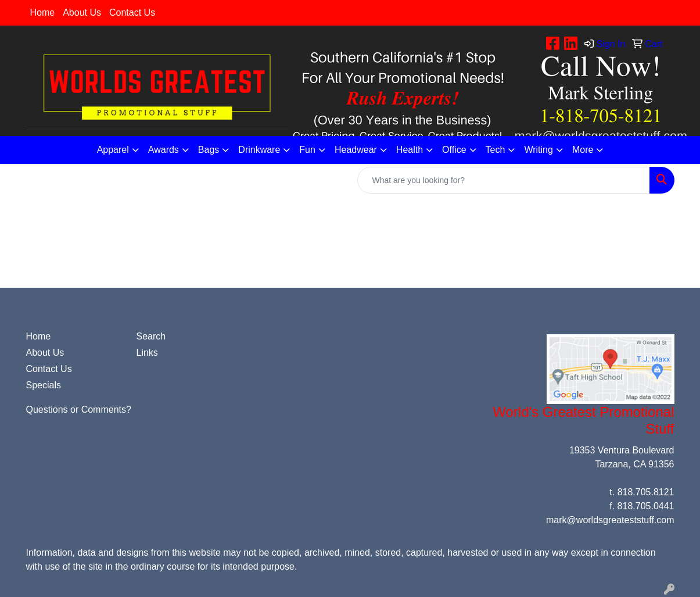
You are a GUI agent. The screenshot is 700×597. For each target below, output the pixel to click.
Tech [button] (496, 150)
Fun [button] (307, 150)
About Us (82, 12)
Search (151, 336)
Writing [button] (539, 150)
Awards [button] (164, 150)
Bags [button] (209, 150)
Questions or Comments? (79, 410)
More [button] (583, 150)
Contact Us (132, 12)
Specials (44, 385)
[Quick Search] (504, 180)
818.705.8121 (646, 492)
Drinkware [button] (259, 150)
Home (43, 12)
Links (147, 353)
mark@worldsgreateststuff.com (610, 520)
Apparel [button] (113, 150)
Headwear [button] (356, 150)
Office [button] (454, 150)
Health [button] (410, 150)
